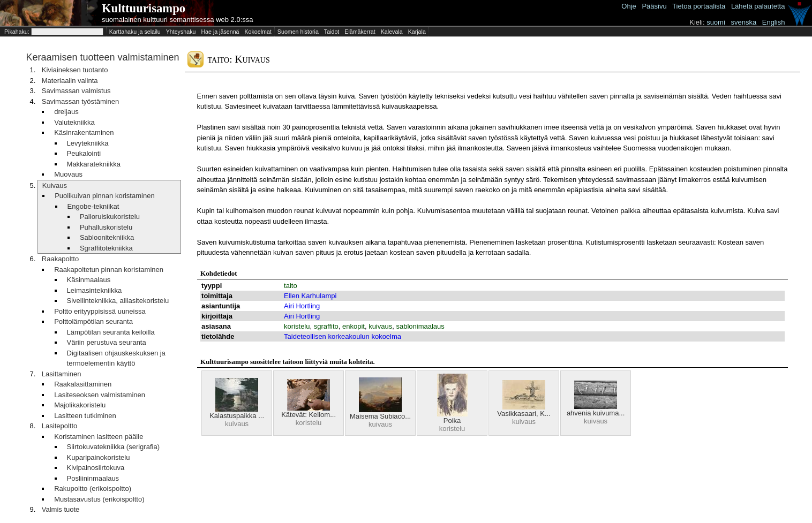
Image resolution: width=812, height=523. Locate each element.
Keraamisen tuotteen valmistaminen (102, 57)
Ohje (629, 6)
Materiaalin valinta (70, 81)
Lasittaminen (62, 374)
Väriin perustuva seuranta (107, 342)
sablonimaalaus (420, 326)
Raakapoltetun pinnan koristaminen (109, 270)
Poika (452, 420)
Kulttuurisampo (144, 8)
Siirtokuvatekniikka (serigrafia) (113, 447)
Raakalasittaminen (83, 384)
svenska (743, 22)
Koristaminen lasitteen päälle (99, 437)
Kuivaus (55, 185)
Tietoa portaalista (699, 6)
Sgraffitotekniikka (106, 248)
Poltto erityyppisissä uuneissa (100, 311)
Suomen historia (298, 32)
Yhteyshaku (181, 32)
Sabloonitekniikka (107, 237)
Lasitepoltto (60, 426)
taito (291, 286)
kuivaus (380, 326)
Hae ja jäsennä (220, 32)
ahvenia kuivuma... (596, 413)
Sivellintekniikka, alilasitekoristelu (118, 301)
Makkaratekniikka (94, 164)
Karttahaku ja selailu (135, 32)
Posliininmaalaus (93, 478)
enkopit (354, 326)
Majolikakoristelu (80, 405)
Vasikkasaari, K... (524, 414)
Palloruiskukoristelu (110, 217)
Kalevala (392, 32)
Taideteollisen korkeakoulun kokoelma (343, 336)
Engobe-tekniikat (93, 206)
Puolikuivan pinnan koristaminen (104, 196)
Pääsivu (654, 6)
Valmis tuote (61, 509)
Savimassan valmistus (76, 91)
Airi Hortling (302, 306)
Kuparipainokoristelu (99, 457)
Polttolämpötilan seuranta (93, 321)
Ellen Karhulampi (310, 296)
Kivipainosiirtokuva (96, 468)
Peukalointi (84, 153)
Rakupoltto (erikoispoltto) (93, 488)
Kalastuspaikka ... (237, 416)
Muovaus (68, 174)
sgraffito (326, 326)
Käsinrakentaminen (84, 132)
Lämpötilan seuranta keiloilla (111, 332)
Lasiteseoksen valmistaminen (100, 395)
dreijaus (66, 112)
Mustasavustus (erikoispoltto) (99, 499)
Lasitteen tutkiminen (85, 416)
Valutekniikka (74, 122)
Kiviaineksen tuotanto (75, 70)
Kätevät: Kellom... (309, 415)
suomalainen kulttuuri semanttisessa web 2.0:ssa (178, 20)
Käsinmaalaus (89, 280)
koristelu (297, 326)
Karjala (417, 32)
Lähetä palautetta (758, 6)
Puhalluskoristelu (106, 227)
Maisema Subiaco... (380, 416)
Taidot (332, 32)
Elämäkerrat (360, 32)
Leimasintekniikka (95, 290)
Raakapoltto (60, 259)
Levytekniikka (88, 143)
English (774, 22)
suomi (716, 22)
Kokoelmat (258, 32)
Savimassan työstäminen (81, 101)
